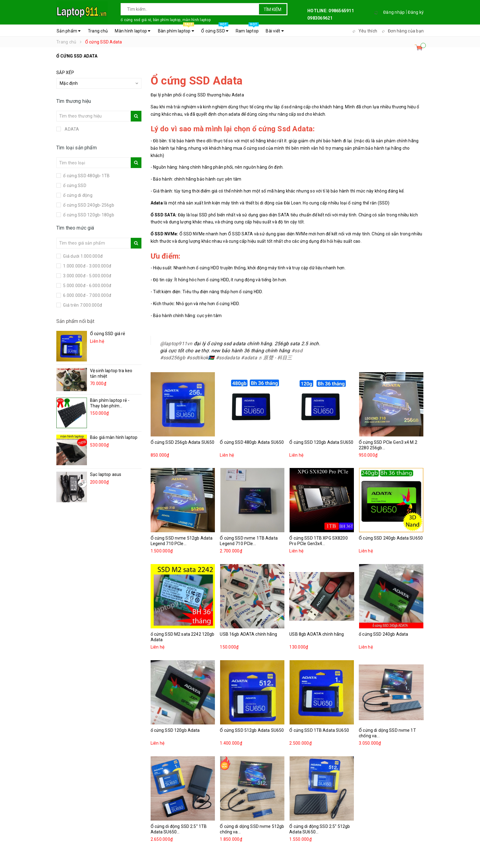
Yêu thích (364, 31)
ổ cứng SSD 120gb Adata (175, 730)
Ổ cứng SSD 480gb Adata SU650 (252, 442)
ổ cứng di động (77, 195)
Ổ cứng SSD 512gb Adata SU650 (252, 730)
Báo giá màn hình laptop (114, 437)
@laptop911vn (176, 344)
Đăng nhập (394, 12)
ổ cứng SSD (74, 185)
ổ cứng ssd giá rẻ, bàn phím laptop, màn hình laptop (166, 20)
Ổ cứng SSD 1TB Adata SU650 (319, 730)
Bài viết (275, 31)
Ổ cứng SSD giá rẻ (107, 334)
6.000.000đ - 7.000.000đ (87, 295)
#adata (249, 358)
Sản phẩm (69, 31)
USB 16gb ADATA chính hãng (248, 634)
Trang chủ (98, 31)
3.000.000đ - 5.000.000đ (87, 276)
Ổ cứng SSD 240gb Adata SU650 (391, 538)
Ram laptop (247, 29)
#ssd (297, 351)
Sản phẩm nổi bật (75, 321)
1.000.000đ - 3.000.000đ (87, 266)
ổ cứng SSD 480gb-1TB (86, 176)
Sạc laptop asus (106, 474)
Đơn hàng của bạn (402, 31)
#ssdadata (228, 358)
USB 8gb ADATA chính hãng (317, 634)
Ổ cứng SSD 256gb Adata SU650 (183, 442)
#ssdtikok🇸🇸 (201, 358)
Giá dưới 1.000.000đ (82, 256)
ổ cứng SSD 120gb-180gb (88, 215)
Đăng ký (416, 12)
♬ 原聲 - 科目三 (275, 358)
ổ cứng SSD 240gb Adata (383, 634)
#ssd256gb (173, 358)
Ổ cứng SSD (215, 29)
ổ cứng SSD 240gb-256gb (88, 205)
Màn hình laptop (133, 31)
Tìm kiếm (272, 9)
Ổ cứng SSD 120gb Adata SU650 (321, 442)
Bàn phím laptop (176, 29)
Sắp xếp (65, 73)
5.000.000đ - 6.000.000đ (87, 286)
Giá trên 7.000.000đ (82, 305)
